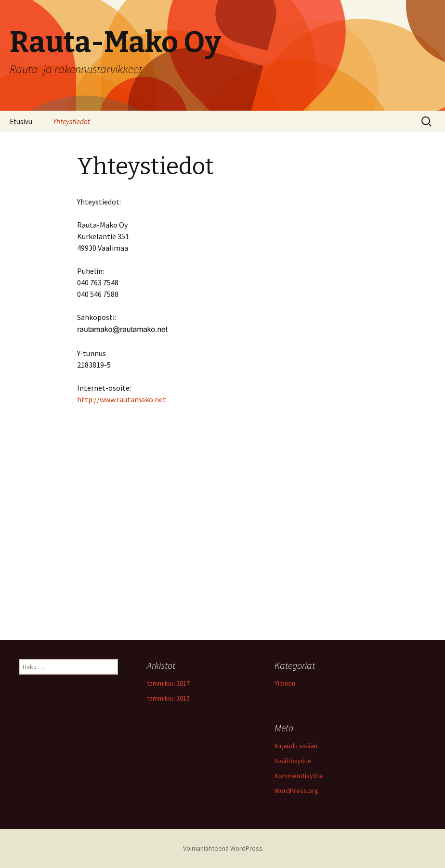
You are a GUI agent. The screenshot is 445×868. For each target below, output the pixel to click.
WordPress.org (296, 791)
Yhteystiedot (72, 121)
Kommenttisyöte (299, 776)
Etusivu (21, 121)
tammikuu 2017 (168, 683)
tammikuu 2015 (168, 698)
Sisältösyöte (293, 761)
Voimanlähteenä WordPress (223, 848)
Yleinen (285, 683)
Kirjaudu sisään (296, 746)
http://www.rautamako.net (122, 399)
